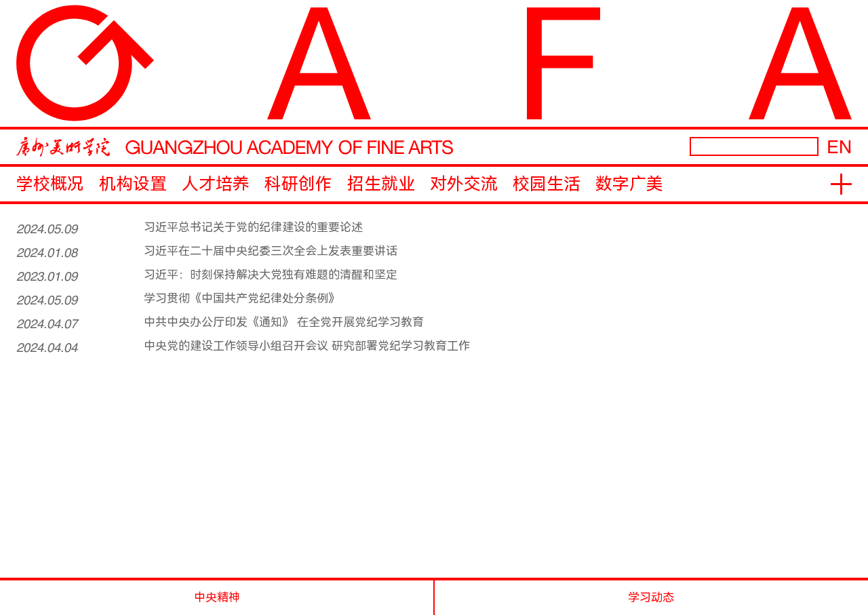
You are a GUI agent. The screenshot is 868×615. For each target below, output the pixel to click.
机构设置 (133, 184)
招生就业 (381, 184)
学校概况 (50, 184)
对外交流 (464, 184)
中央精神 (217, 597)
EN (839, 147)
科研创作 (298, 184)
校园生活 (547, 184)
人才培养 (216, 184)
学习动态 (651, 597)
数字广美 (629, 184)
